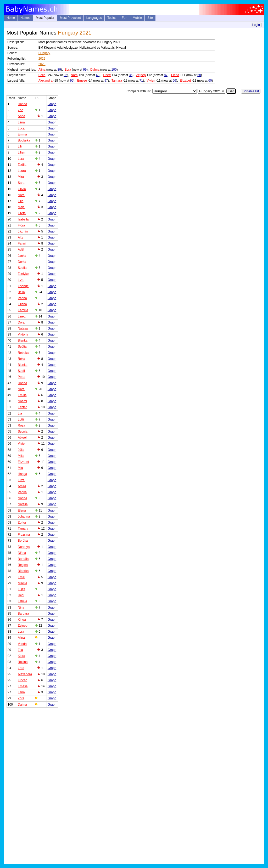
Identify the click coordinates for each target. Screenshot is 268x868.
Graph (52, 104)
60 (210, 81)
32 (65, 75)
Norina (22, 498)
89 (59, 70)
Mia (20, 468)
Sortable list (251, 91)
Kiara (21, 656)
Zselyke (23, 274)
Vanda (22, 644)
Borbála (23, 559)
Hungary (44, 53)
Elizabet (185, 81)
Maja (21, 207)
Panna (22, 298)
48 (97, 75)
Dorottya (24, 547)
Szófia (22, 347)
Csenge (23, 286)
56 (174, 81)
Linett (107, 75)
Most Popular (45, 18)
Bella (42, 75)
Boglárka (24, 140)
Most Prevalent (70, 18)
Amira (22, 486)
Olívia (22, 189)
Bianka (23, 341)
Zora (68, 70)
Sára (21, 183)
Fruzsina (24, 535)
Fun (124, 18)
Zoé (21, 110)
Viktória (23, 334)
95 (72, 81)
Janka (22, 256)
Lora (21, 632)
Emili (21, 577)
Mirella (22, 583)
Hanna (22, 104)
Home (11, 18)
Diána (22, 553)
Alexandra (46, 81)
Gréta (22, 213)
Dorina (22, 383)
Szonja (23, 432)
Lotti (21, 419)
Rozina (23, 662)
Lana (21, 692)
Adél (21, 249)
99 (85, 70)
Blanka (23, 365)
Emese (82, 81)
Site (150, 18)
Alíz (20, 237)
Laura (22, 171)
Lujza (22, 589)
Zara (21, 668)
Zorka (22, 523)
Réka (21, 359)
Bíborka (23, 571)
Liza (21, 280)
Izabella (23, 219)
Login (256, 25)
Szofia (22, 268)
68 (199, 75)
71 (141, 81)
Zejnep (141, 75)
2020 (42, 64)
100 (114, 70)
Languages (94, 18)
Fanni (22, 243)
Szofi (21, 371)
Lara (21, 159)
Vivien (151, 81)
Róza (21, 426)
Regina (23, 565)
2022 (42, 59)
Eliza (21, 480)
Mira (21, 177)
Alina (42, 70)
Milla (21, 456)
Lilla (21, 201)
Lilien (21, 152)
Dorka (22, 262)
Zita (20, 650)
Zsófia (22, 165)
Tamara (117, 81)
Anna (21, 116)
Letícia (22, 601)
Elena (175, 75)
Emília (22, 395)
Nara (74, 75)
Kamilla (23, 310)
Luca (21, 128)
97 (106, 81)
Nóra (21, 195)
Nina (21, 608)
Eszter (22, 407)
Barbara (23, 614)
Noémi (22, 401)
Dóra (21, 322)
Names (25, 18)
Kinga (22, 620)
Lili (20, 146)
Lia (20, 413)
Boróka (23, 541)
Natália (23, 504)
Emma (22, 134)
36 (131, 75)
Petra (22, 377)
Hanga (22, 474)
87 (166, 75)
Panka (22, 492)
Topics (112, 18)
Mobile (137, 18)
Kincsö (23, 680)
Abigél (22, 438)
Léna (21, 122)
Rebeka (23, 353)
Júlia (21, 450)
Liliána (22, 304)
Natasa (23, 328)
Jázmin (23, 231)
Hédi (21, 595)
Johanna (24, 517)
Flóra (21, 225)
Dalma (95, 70)
